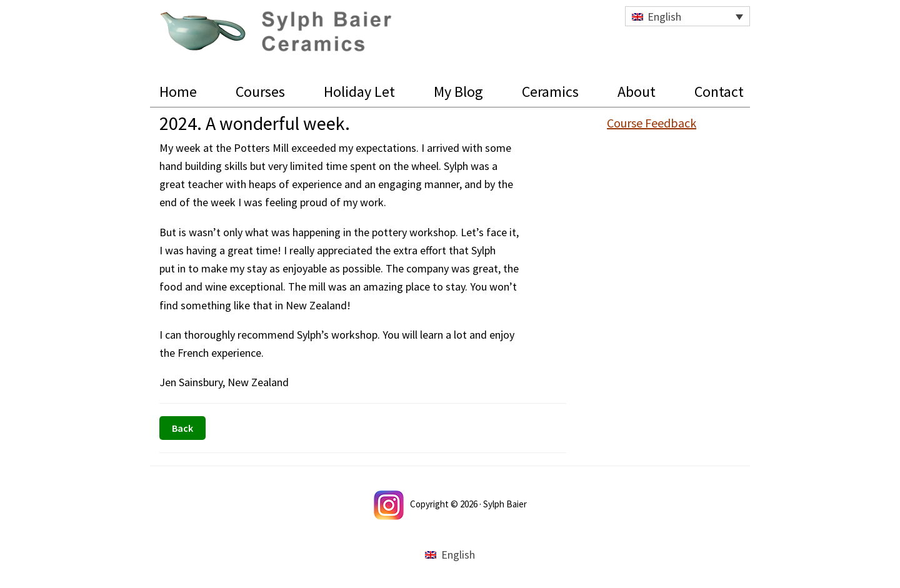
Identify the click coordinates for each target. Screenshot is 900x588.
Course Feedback (652, 123)
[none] (687, 16)
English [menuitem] (664, 17)
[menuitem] (687, 16)
